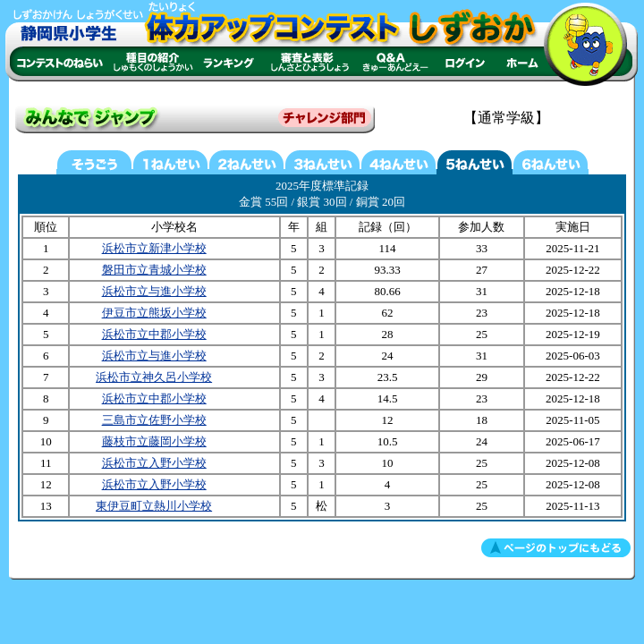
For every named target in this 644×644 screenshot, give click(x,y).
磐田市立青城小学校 (154, 270)
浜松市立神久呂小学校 (154, 377)
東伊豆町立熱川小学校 (154, 506)
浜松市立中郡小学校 (154, 334)
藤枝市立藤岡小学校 (154, 441)
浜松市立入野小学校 (154, 463)
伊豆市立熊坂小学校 (154, 313)
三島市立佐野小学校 (154, 420)
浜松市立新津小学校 (154, 248)
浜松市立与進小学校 (154, 291)
